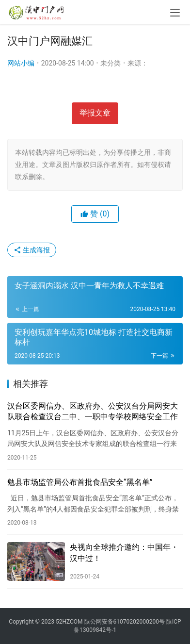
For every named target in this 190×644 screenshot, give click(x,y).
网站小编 (21, 63)
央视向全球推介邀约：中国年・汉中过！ (124, 553)
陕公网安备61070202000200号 (125, 622)
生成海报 (32, 250)
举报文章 (95, 113)
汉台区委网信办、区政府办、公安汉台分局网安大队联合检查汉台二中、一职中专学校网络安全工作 (93, 411)
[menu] (175, 13)
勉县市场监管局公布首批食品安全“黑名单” (80, 482)
